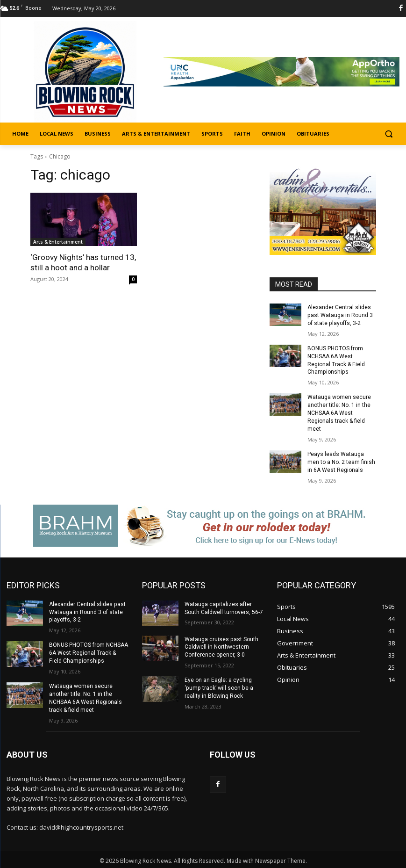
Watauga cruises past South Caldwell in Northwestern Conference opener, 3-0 (221, 646)
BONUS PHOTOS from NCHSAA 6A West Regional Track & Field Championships (89, 652)
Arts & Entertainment (58, 242)
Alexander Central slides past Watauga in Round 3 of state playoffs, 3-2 (340, 315)
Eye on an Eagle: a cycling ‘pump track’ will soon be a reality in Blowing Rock (218, 687)
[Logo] (85, 72)
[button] (388, 134)
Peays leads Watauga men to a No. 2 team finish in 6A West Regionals (341, 462)
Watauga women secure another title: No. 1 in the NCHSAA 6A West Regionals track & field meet (339, 413)
